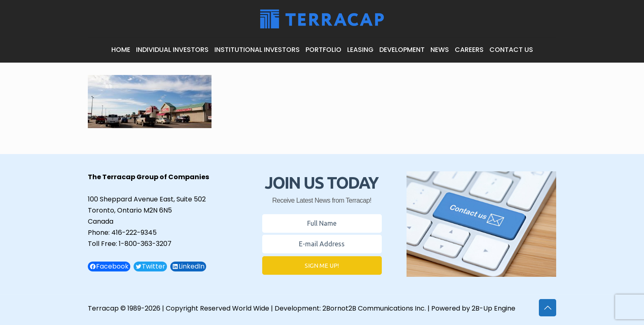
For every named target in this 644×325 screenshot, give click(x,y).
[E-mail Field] (322, 244)
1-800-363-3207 (145, 244)
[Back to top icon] (548, 308)
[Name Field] (322, 223)
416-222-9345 (134, 233)
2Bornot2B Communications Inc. (374, 308)
